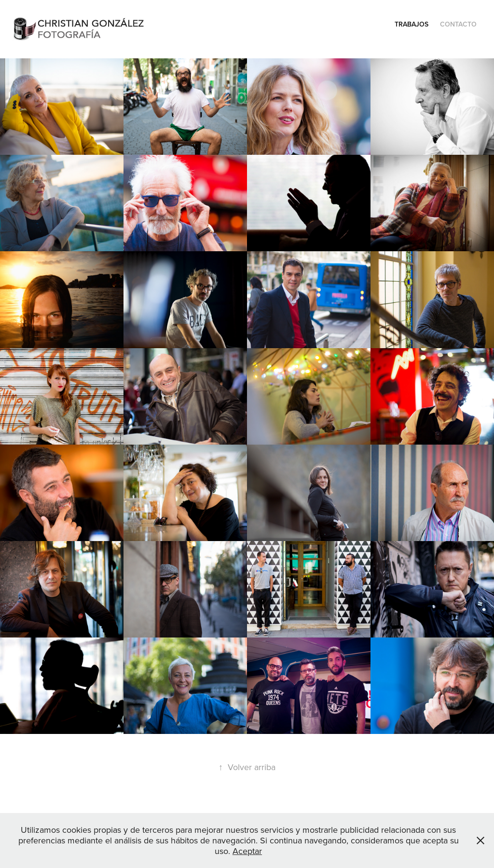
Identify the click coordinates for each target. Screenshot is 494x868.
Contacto (458, 24)
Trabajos (412, 24)
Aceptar (247, 851)
